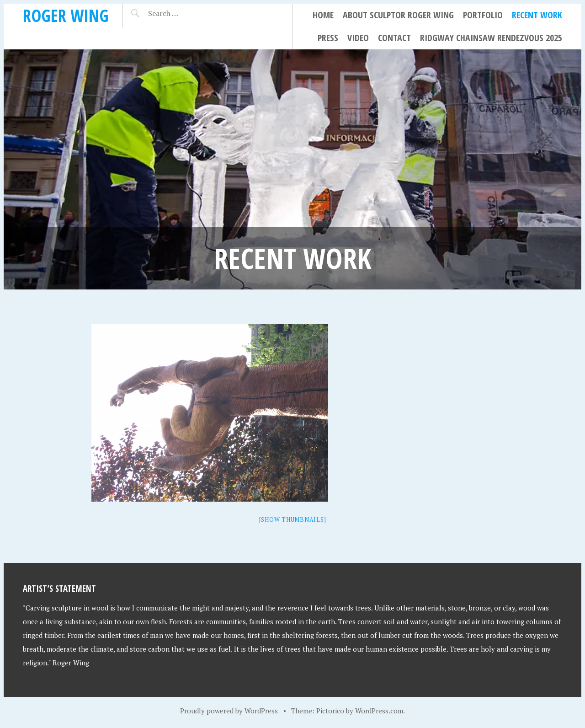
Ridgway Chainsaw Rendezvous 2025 (491, 38)
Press (328, 38)
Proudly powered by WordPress (229, 711)
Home (323, 15)
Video (358, 38)
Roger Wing (66, 15)
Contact (394, 38)
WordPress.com (379, 711)
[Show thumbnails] (293, 519)
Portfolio (483, 15)
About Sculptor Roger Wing (398, 15)
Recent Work (537, 15)
